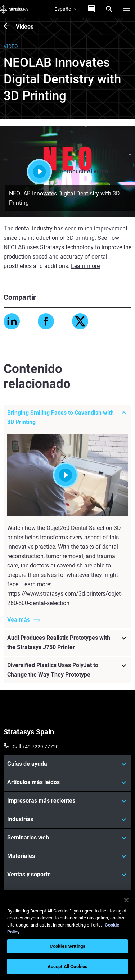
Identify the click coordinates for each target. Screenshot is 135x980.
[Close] (126, 900)
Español (65, 9)
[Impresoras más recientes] (67, 801)
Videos (25, 27)
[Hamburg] (126, 9)
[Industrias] (67, 819)
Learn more (85, 266)
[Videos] (10, 27)
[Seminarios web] (67, 838)
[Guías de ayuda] (67, 764)
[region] (67, 935)
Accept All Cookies (67, 966)
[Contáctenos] (91, 9)
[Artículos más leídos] (67, 782)
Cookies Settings (67, 946)
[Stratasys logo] (14, 9)
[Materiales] (67, 856)
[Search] (109, 9)
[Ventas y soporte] (67, 875)
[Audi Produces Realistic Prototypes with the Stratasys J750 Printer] (67, 643)
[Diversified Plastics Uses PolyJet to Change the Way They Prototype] (67, 670)
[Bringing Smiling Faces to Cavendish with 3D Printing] (67, 417)
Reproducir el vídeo (67, 172)
